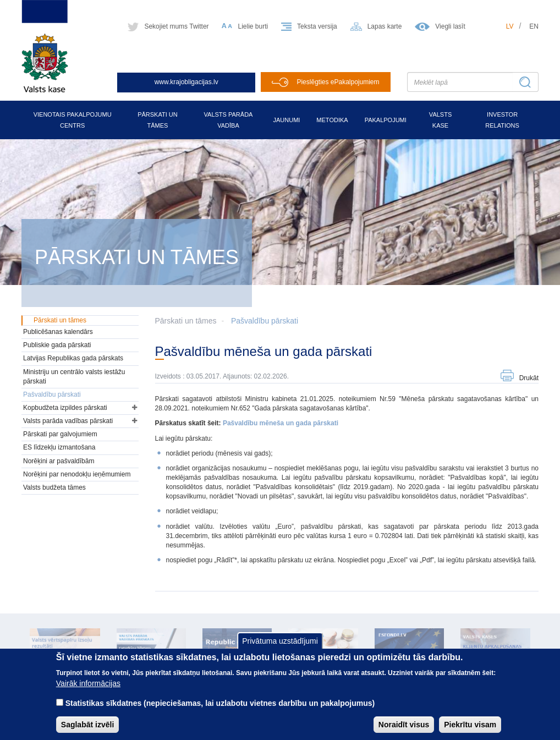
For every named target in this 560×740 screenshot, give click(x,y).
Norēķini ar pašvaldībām (59, 461)
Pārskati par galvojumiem (60, 434)
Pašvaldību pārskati (265, 321)
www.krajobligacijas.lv (186, 82)
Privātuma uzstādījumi (280, 650)
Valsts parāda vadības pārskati (68, 421)
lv (510, 26)
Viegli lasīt (450, 26)
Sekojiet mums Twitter (176, 26)
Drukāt (529, 378)
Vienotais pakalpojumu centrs (73, 120)
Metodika (332, 120)
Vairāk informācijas (88, 692)
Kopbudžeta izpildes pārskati (65, 408)
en (534, 26)
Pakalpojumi (386, 120)
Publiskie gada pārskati (57, 345)
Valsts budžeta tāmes (54, 487)
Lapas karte (385, 26)
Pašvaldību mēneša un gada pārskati (281, 423)
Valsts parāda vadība (229, 120)
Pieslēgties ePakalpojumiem (338, 82)
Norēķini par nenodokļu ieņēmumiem (77, 474)
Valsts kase (440, 120)
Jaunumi (286, 120)
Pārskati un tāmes (158, 120)
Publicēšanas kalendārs (58, 332)
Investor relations (502, 120)
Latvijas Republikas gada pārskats (73, 358)
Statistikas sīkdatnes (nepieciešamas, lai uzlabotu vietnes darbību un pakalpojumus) (220, 711)
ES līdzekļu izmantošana (59, 447)
